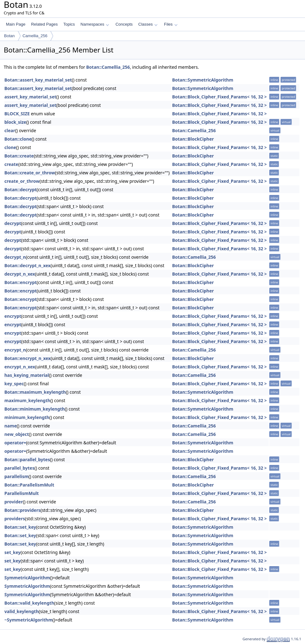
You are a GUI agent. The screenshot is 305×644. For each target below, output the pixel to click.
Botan (9, 36)
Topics (69, 24)
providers (15, 519)
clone (10, 147)
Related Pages (44, 24)
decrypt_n (15, 257)
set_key (13, 552)
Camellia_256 (35, 36)
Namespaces (95, 24)
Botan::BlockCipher (193, 139)
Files (171, 24)
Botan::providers (22, 510)
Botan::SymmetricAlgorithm (203, 80)
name (11, 426)
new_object (17, 434)
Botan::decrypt (20, 190)
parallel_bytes (19, 468)
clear (10, 130)
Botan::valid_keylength (29, 603)
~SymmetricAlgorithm (28, 620)
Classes (148, 24)
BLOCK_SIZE (17, 114)
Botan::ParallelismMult (29, 485)
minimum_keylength (27, 417)
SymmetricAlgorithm (27, 578)
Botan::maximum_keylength (35, 392)
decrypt (13, 223)
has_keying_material (27, 375)
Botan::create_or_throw (30, 173)
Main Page (16, 24)
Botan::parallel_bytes (27, 459)
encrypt (13, 316)
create (11, 164)
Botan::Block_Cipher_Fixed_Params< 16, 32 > (219, 97)
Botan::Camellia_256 (108, 67)
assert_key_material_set (30, 97)
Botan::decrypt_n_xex (28, 265)
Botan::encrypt (20, 282)
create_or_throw (22, 181)
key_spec (14, 384)
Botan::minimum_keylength (35, 409)
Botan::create (19, 156)
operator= (15, 443)
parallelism (16, 476)
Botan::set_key (20, 527)
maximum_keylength (27, 400)
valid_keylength (22, 611)
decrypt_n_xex (20, 274)
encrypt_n (15, 350)
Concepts (124, 24)
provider (14, 502)
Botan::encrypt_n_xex (28, 358)
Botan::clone (18, 139)
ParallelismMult (22, 493)
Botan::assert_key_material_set (38, 80)
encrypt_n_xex (20, 367)
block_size (15, 122)
